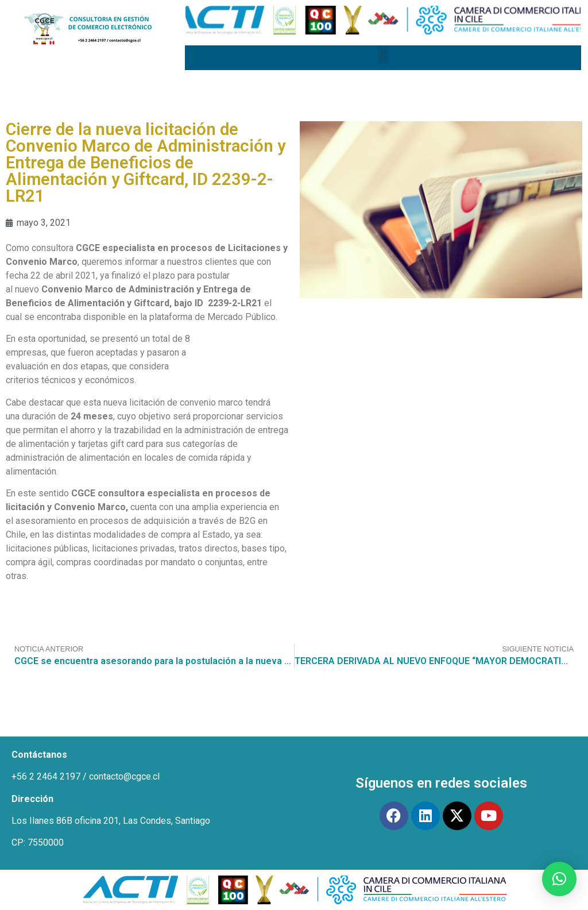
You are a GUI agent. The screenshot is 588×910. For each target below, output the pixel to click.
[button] (383, 55)
